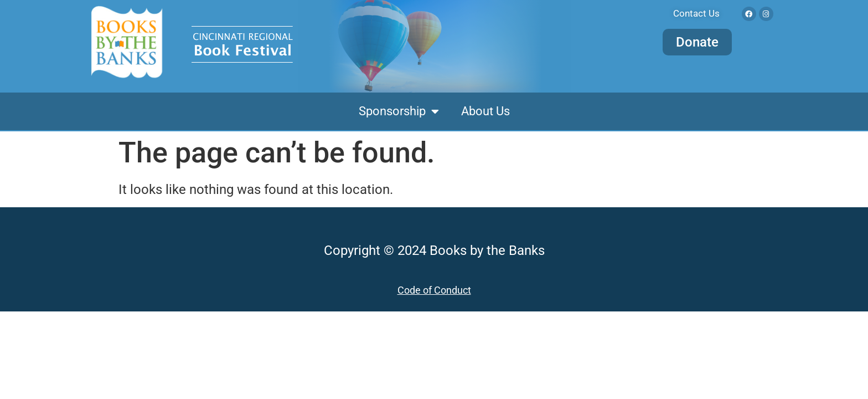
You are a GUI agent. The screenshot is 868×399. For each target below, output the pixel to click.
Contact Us (696, 13)
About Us (485, 111)
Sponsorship (399, 111)
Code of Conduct (434, 290)
